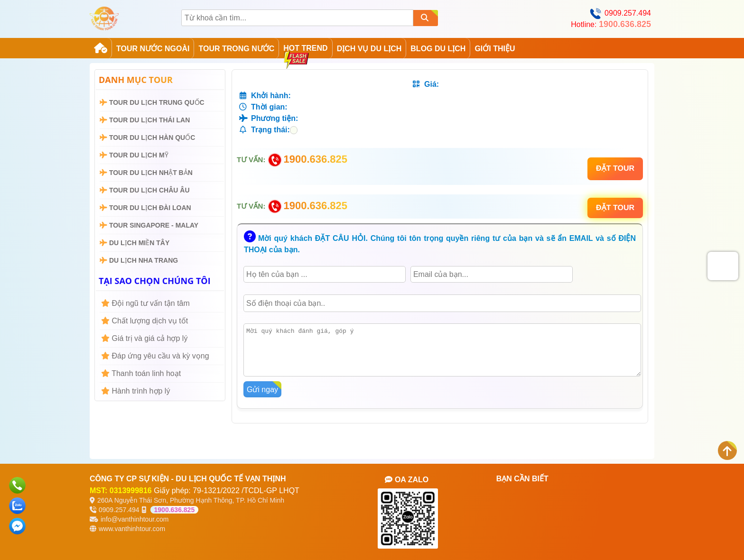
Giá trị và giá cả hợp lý (144, 338)
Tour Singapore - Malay (149, 225)
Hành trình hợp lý (135, 391)
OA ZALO (407, 480)
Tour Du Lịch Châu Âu (145, 190)
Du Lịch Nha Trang (139, 260)
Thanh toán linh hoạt (141, 373)
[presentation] (723, 265)
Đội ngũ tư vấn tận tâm (145, 303)
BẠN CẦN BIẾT (522, 479)
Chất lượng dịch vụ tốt (144, 321)
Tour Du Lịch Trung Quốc (152, 102)
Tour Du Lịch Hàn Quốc (147, 138)
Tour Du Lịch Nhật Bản (146, 173)
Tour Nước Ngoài (153, 49)
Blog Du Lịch (438, 49)
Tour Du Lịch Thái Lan (145, 120)
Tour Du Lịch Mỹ (134, 155)
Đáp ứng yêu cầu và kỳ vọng (155, 356)
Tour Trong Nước (236, 49)
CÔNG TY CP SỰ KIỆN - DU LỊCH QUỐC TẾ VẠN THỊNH (188, 479)
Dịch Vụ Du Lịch (369, 49)
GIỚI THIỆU (495, 49)
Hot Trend (305, 50)
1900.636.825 (175, 510)
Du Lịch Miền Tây (135, 243)
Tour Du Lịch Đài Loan (145, 208)
